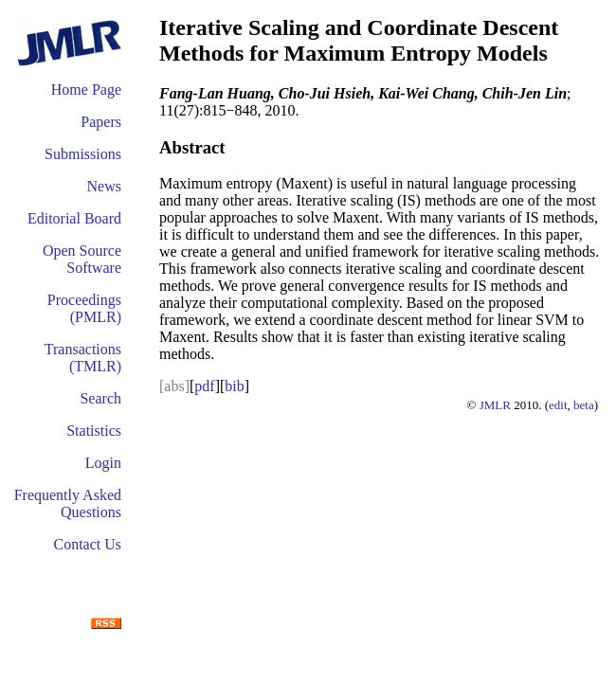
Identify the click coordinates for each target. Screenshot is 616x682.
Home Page (86, 90)
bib (234, 386)
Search (100, 398)
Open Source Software (82, 259)
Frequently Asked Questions (68, 503)
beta (584, 405)
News (104, 186)
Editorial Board (74, 218)
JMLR (495, 405)
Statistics (94, 431)
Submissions (83, 154)
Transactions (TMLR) (83, 358)
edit (558, 405)
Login (103, 463)
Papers (101, 122)
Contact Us (87, 544)
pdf (204, 386)
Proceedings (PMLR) (84, 308)
